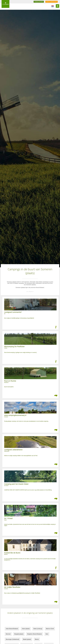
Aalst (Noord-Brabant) (12, 629)
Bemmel (8, 634)
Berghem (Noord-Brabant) (34, 634)
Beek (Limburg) (38, 629)
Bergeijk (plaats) (19, 634)
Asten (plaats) (26, 629)
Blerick (37, 639)
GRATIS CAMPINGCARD (52, 2)
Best (47, 634)
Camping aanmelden (39, 2)
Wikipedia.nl (31, 292)
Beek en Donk (50, 629)
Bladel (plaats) (27, 639)
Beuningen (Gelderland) (12, 639)
